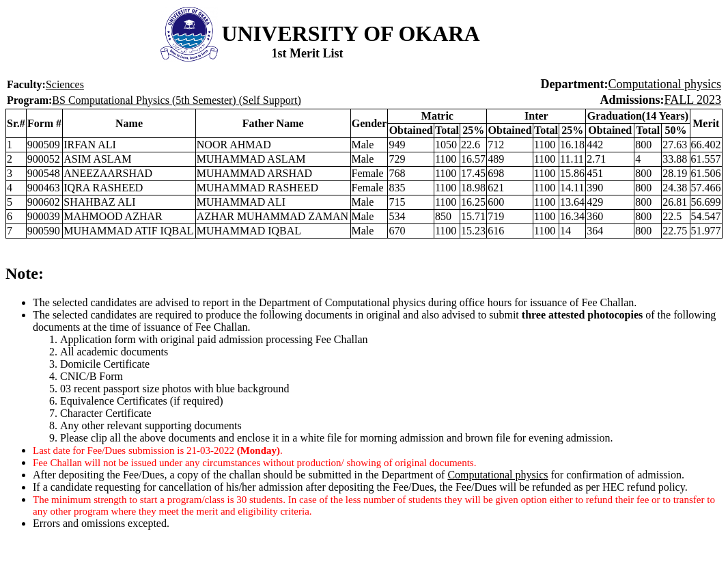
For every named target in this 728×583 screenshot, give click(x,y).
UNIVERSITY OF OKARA (350, 33)
